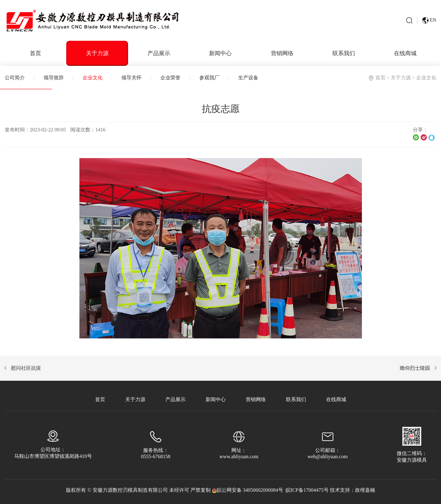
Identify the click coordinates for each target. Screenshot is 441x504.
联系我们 (344, 53)
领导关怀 (132, 78)
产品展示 (159, 53)
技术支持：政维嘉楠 (352, 490)
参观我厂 (209, 78)
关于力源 (97, 53)
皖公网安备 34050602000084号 (247, 490)
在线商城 (405, 53)
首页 (35, 53)
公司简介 (15, 78)
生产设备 (248, 78)
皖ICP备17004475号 (307, 490)
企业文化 (93, 78)
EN (429, 20)
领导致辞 (54, 78)
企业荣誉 (170, 78)
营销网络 (282, 53)
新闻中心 (220, 53)
